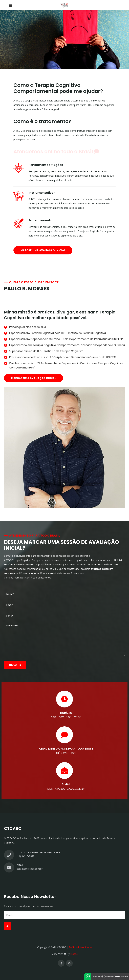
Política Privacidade (80, 947)
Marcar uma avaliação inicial (43, 250)
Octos (74, 954)
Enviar (15, 665)
